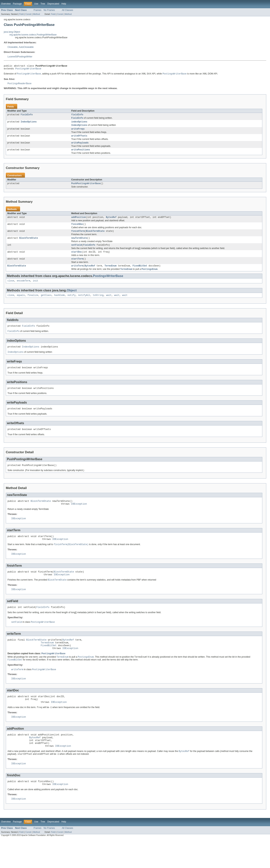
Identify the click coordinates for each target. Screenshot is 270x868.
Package (17, 4)
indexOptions (79, 124)
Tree (43, 4)
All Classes (67, 10)
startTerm (77, 266)
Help (64, 4)
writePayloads (80, 147)
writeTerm (77, 273)
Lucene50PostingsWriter (20, 57)
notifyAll (84, 304)
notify (72, 304)
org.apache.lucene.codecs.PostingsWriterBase (33, 35)
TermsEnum (111, 273)
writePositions (81, 154)
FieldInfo (27, 117)
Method (36, 14)
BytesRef (111, 222)
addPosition (79, 222)
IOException (79, 518)
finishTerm (78, 237)
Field (21, 14)
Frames (37, 10)
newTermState (79, 244)
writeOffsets (79, 139)
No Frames (49, 10)
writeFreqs (78, 132)
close (11, 289)
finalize (33, 304)
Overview (6, 4)
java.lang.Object (12, 32)
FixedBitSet (140, 273)
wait (109, 304)
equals (21, 304)
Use (36, 4)
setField (77, 251)
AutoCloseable (26, 47)
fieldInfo (77, 117)
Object (72, 299)
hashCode (60, 304)
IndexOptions (29, 124)
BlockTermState (95, 237)
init (35, 289)
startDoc (77, 259)
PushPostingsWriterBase (86, 188)
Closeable (13, 47)
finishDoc (77, 230)
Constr (28, 14)
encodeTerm (24, 289)
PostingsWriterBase (28, 70)
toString (98, 304)
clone (11, 304)
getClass (46, 304)
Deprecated (53, 4)
